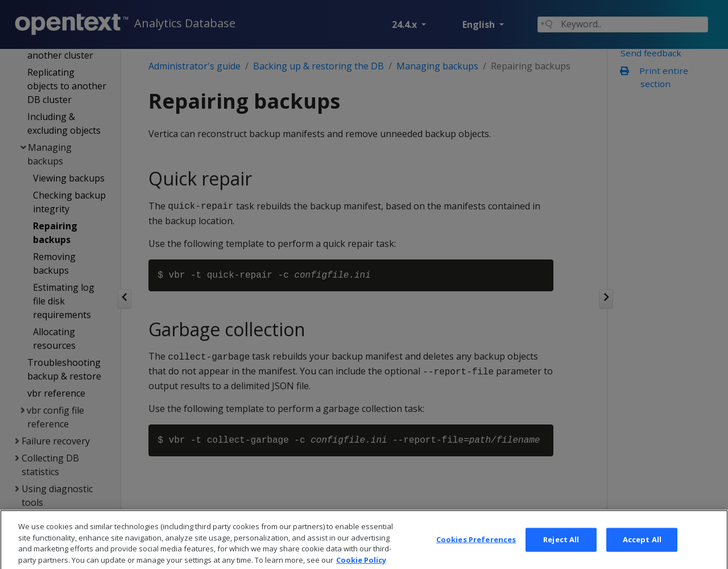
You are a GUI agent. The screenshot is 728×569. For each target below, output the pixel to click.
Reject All (561, 551)
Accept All (642, 551)
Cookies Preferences (476, 551)
